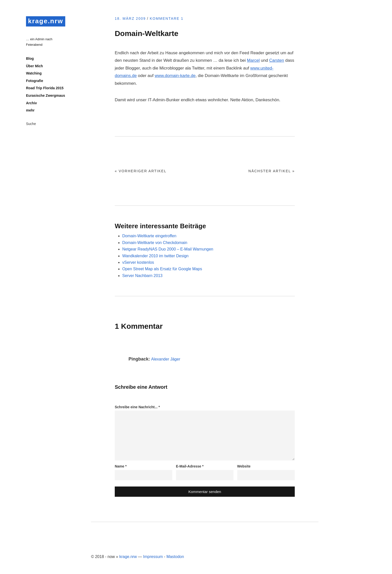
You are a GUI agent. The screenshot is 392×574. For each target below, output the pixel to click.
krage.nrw (46, 21)
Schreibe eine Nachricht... (137, 407)
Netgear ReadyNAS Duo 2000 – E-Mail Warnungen (168, 249)
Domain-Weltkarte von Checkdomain (155, 243)
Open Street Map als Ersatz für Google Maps (162, 269)
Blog (30, 58)
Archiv (31, 103)
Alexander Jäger (166, 359)
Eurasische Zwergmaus (45, 95)
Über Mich (34, 66)
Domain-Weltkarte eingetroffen (149, 236)
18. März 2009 (130, 18)
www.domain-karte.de (175, 76)
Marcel (253, 60)
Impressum (153, 557)
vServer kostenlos (138, 262)
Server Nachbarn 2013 (142, 276)
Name (121, 466)
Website (244, 466)
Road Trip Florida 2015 (45, 88)
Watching (34, 73)
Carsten (277, 60)
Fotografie (34, 81)
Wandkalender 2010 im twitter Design (155, 256)
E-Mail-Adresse (190, 466)
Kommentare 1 (167, 18)
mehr (30, 110)
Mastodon (175, 557)
